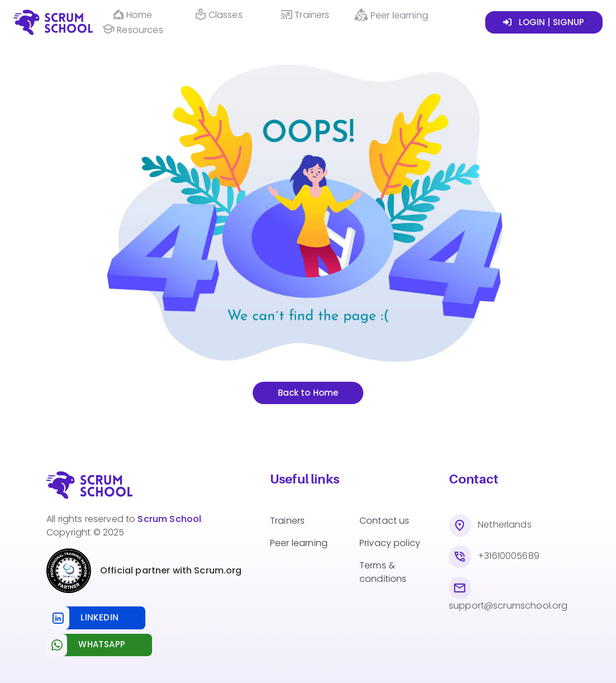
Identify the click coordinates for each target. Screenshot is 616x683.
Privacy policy (390, 543)
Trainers (287, 521)
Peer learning (299, 543)
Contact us (385, 521)
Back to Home (308, 393)
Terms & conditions (383, 572)
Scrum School (169, 519)
